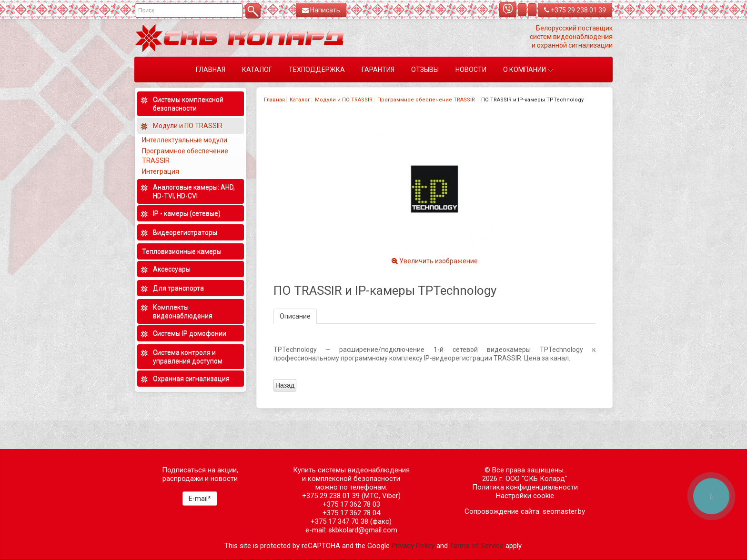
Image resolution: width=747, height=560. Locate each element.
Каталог (300, 100)
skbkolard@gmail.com (363, 530)
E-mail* (200, 499)
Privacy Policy (413, 546)
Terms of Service (477, 546)
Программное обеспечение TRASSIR (427, 100)
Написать (321, 10)
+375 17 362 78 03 (351, 504)
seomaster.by (564, 511)
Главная (274, 100)
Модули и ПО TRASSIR (344, 100)
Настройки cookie (525, 496)
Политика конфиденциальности (525, 487)
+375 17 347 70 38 (339, 521)
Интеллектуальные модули (185, 140)
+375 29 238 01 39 (575, 10)
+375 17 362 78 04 (351, 513)
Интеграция (161, 171)
